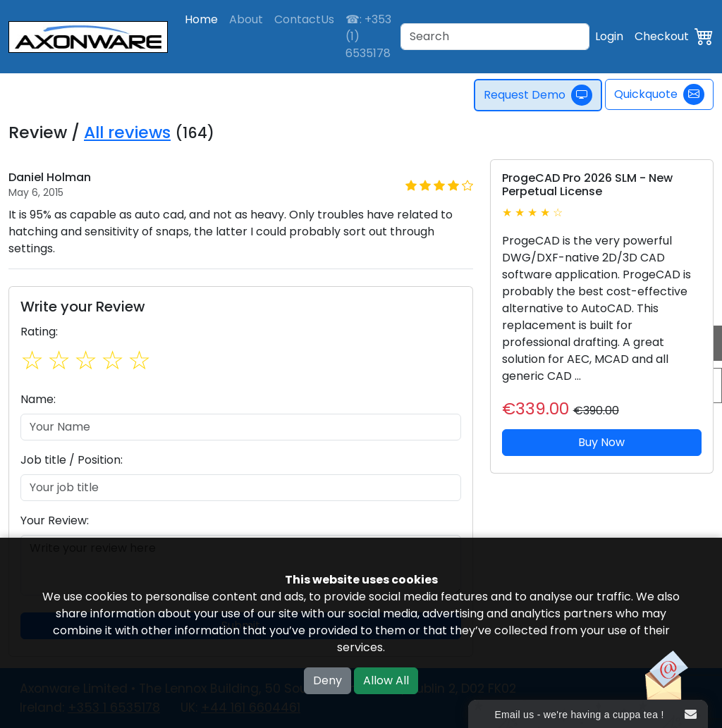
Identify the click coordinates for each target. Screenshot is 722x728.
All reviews (127, 132)
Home (201, 19)
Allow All (386, 680)
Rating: (39, 332)
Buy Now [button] (601, 442)
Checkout (662, 36)
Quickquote (659, 94)
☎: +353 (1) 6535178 (368, 36)
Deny (328, 680)
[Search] (495, 37)
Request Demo (542, 95)
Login (609, 36)
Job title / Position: (72, 460)
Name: (38, 399)
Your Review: (55, 520)
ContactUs (304, 19)
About (246, 19)
